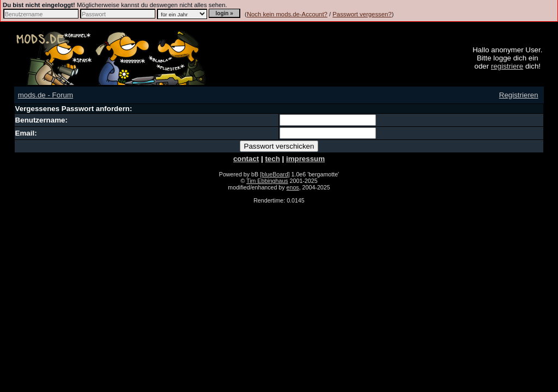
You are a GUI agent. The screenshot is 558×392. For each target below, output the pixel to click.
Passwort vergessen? (362, 14)
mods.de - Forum (46, 95)
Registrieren (519, 95)
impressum (305, 159)
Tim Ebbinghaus (267, 181)
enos (293, 187)
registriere (507, 66)
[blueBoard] (275, 174)
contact (246, 159)
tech (272, 159)
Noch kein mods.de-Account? (287, 14)
